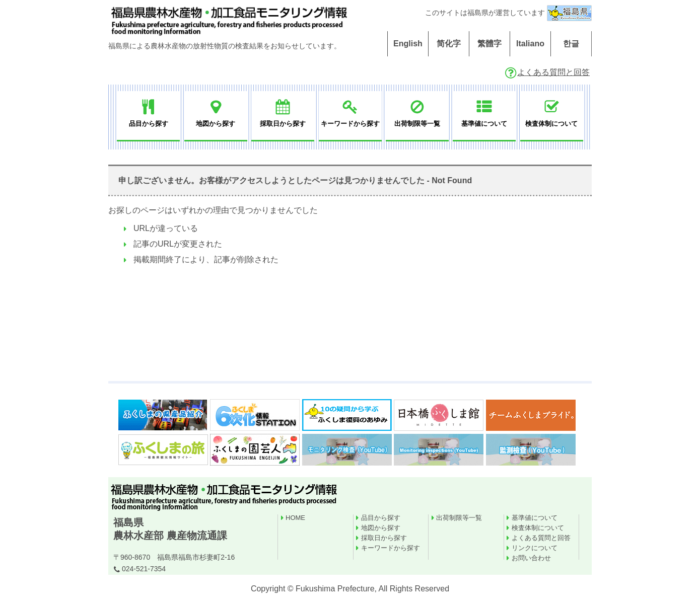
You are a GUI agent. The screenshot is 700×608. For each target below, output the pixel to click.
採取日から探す (384, 538)
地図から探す (381, 528)
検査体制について (538, 528)
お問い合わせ (531, 558)
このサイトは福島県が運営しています (508, 13)
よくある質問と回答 (547, 72)
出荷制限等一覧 (459, 518)
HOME (295, 518)
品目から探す (381, 518)
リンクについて (535, 548)
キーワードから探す (391, 548)
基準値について (535, 518)
